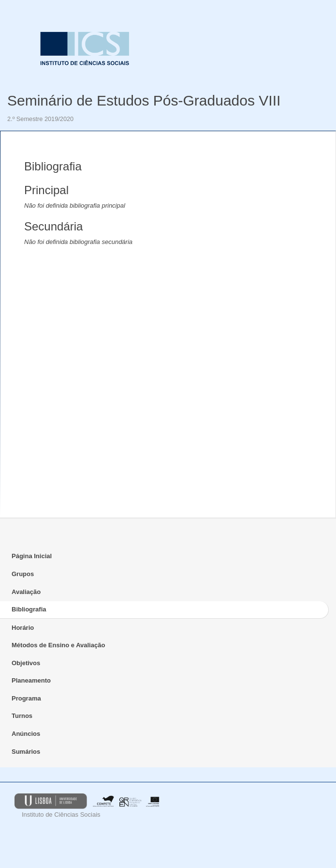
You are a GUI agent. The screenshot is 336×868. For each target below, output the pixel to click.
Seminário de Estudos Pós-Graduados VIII (144, 100)
